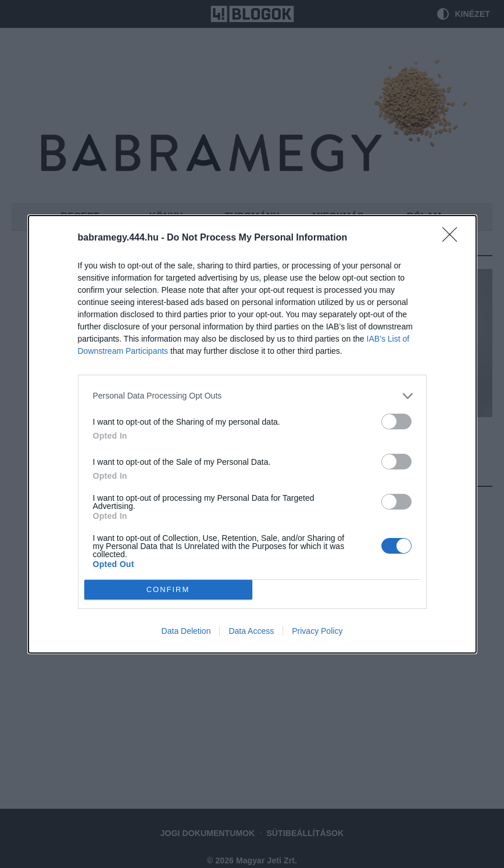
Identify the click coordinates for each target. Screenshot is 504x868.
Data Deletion (186, 631)
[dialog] (252, 434)
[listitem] (252, 396)
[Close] (453, 238)
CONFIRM (168, 589)
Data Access (251, 631)
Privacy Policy (317, 631)
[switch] (396, 422)
